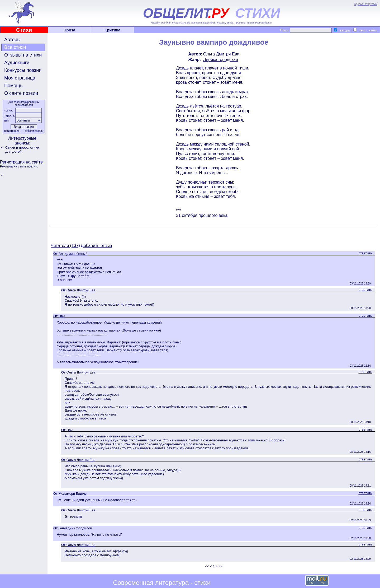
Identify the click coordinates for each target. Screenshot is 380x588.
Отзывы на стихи (23, 55)
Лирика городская (221, 60)
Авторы (12, 40)
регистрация (12, 131)
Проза (70, 30)
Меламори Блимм (73, 494)
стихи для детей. (22, 150)
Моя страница (20, 78)
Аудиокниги (17, 63)
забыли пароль (34, 131)
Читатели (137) (65, 246)
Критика (112, 30)
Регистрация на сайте (21, 162)
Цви (62, 316)
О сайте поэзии (21, 93)
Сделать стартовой (366, 4)
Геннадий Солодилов (75, 528)
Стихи (24, 30)
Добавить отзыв (96, 246)
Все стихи (15, 47)
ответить (365, 253)
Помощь (13, 86)
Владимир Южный (73, 254)
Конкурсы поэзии (23, 70)
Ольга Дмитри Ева (221, 54)
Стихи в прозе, (18, 148)
